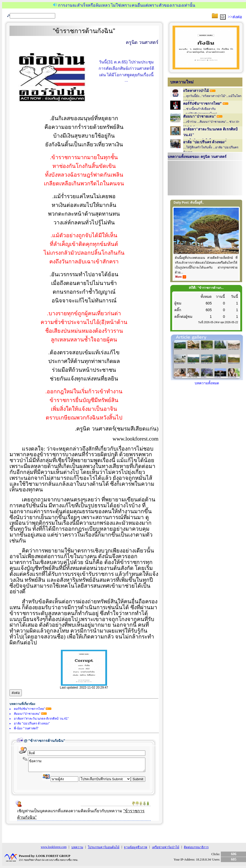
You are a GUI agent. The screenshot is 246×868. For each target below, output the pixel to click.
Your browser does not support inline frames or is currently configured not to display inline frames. (205, 179)
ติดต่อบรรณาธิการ (196, 847)
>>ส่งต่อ (235, 17)
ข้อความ (87, 765)
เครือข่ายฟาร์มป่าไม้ (166, 847)
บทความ (77, 847)
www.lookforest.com (54, 847)
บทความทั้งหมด (207, 381)
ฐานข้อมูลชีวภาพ (136, 847)
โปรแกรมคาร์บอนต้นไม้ (104, 847)
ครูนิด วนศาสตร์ (142, 42)
